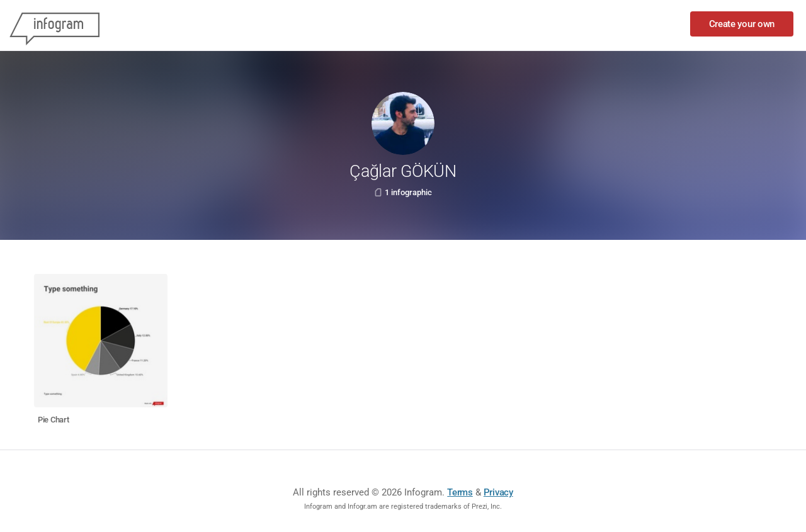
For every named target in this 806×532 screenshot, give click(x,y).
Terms (460, 492)
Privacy (498, 492)
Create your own (742, 24)
